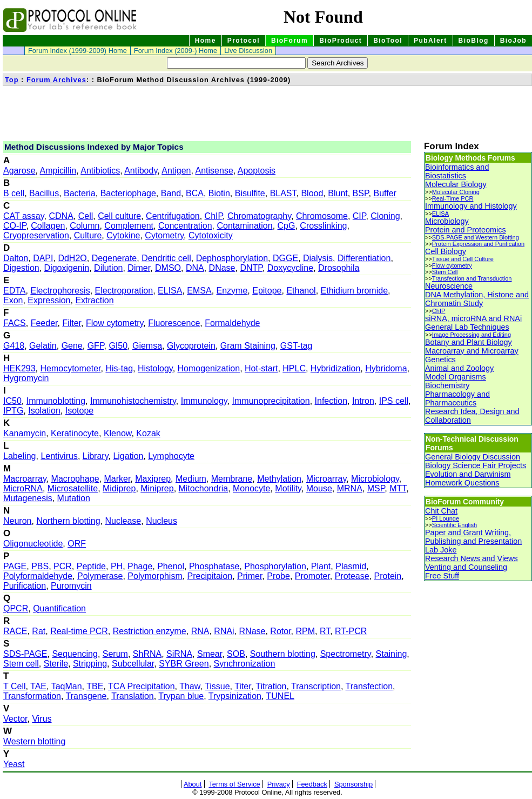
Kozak (148, 433)
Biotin (219, 193)
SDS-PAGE (25, 654)
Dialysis (318, 258)
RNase (252, 631)
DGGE (285, 258)
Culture (88, 235)
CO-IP (15, 226)
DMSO (168, 268)
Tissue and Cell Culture (463, 259)
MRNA (350, 488)
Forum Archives (56, 80)
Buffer (385, 193)
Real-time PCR (79, 631)
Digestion (21, 268)
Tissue (217, 686)
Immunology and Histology (471, 206)
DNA (195, 268)
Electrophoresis (60, 291)
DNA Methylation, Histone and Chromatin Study (477, 299)
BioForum (289, 41)
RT (325, 631)
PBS (40, 566)
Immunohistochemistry (133, 401)
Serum (115, 654)
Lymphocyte (171, 456)
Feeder (44, 323)
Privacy (279, 784)
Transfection (369, 686)
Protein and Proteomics (466, 230)
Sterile (56, 664)
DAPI (43, 258)
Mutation (74, 498)
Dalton (16, 258)
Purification (25, 586)
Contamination (244, 226)
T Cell (15, 686)
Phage (140, 566)
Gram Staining (248, 346)
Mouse (319, 488)
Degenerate (115, 258)
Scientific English (454, 525)
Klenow (118, 433)
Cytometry (164, 235)
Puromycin (71, 586)
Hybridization (335, 368)
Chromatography (259, 216)
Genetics (440, 359)
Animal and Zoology (459, 368)
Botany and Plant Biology (469, 342)
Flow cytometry (115, 323)
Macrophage (75, 479)
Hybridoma (386, 368)
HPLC (294, 368)
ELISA (170, 291)
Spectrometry (346, 654)
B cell (14, 193)
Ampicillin (58, 171)
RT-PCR (351, 631)
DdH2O (72, 258)
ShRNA (147, 654)
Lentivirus (59, 456)
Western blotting (34, 741)
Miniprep (157, 488)
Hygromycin (26, 378)
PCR (63, 566)
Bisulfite (250, 193)
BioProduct (341, 41)
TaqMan (67, 686)
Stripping (90, 664)
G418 (14, 346)
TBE (95, 686)
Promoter (312, 576)
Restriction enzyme (150, 631)
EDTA (14, 291)
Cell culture (119, 216)
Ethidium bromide (355, 291)
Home (206, 41)
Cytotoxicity (211, 235)
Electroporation (124, 291)
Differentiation (364, 258)
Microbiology (375, 479)
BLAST (283, 193)
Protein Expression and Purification (478, 244)
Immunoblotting (56, 401)
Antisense (214, 171)
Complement (129, 226)
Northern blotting (68, 521)
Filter (72, 323)
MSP (376, 488)
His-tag (119, 368)
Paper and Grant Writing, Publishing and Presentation (473, 537)
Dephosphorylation (232, 258)
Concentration (185, 226)
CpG (287, 226)
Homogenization (209, 368)
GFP (96, 346)
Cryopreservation (36, 235)
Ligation (128, 456)
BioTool (388, 41)
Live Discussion (248, 51)
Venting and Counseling (466, 567)
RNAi (224, 631)
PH (117, 566)
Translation (133, 696)
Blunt (338, 193)
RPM (306, 631)
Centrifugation (173, 216)
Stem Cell (445, 272)
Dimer (139, 268)
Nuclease (123, 521)
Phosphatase (214, 566)
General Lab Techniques (467, 327)
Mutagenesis (28, 498)
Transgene (86, 696)
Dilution (108, 268)
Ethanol (301, 291)
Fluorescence (174, 323)
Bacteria (80, 193)
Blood (312, 193)
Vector (15, 719)
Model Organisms (456, 377)
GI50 (118, 346)
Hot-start (261, 368)
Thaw (190, 686)
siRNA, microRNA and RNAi (473, 318)
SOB (236, 654)
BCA (195, 193)
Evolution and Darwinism (468, 474)
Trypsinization (235, 696)
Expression (49, 300)
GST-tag (297, 346)
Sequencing (75, 654)
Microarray (326, 479)
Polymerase (100, 576)
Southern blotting (283, 654)
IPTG (13, 411)
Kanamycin (25, 433)
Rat (39, 631)
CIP (359, 216)
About (193, 784)
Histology (155, 368)
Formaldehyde (232, 323)
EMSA (199, 291)
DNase (222, 268)
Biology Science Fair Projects (476, 465)
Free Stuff (442, 576)
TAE (38, 686)
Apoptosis (257, 171)
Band (171, 193)
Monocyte (251, 488)
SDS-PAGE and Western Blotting (476, 237)
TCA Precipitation (142, 686)
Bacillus (44, 193)
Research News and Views (472, 558)
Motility (288, 488)
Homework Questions (462, 483)
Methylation (279, 479)
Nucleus (161, 521)
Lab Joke (441, 550)
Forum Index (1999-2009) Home (78, 51)
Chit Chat (441, 511)
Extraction (94, 300)
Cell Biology (446, 251)
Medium (191, 479)
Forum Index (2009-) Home (176, 51)
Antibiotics (100, 171)
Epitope (267, 291)
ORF (77, 544)
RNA (200, 631)
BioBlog (474, 41)
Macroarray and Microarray (472, 351)
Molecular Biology (456, 184)
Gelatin (43, 346)
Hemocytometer (70, 368)
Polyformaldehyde (38, 576)
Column (85, 226)
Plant (321, 566)
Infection (331, 401)
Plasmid (351, 566)
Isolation (44, 411)
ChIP (214, 216)
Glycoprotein (191, 346)
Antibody (141, 171)
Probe (278, 576)
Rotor (280, 631)
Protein (388, 576)
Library (96, 456)
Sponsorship (353, 784)
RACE (15, 631)
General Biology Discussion (473, 457)
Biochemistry (447, 385)
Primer (250, 576)
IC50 (12, 401)
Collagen (48, 226)
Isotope (79, 411)
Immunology (204, 401)
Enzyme (232, 291)
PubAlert (430, 41)
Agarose (19, 171)
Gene (72, 346)
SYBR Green (184, 664)
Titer (243, 686)
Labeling (20, 456)
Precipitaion (210, 576)
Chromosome (322, 216)
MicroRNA (23, 488)
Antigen (176, 171)
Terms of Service (234, 784)
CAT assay (24, 216)
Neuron (17, 521)
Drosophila (339, 268)
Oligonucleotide (33, 544)
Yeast (14, 764)
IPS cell (394, 401)
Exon (13, 300)
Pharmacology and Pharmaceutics (457, 398)
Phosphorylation (275, 566)
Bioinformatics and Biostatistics (457, 171)
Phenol (171, 566)
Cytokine (123, 235)
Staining (392, 654)
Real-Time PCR (453, 198)
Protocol (244, 41)
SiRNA (179, 654)
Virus (42, 719)
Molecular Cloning (456, 192)
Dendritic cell (166, 258)
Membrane (232, 479)
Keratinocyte (75, 433)
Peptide (91, 566)
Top (12, 80)
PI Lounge (446, 518)
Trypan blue (181, 696)
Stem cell (21, 664)
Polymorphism (155, 576)
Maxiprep (153, 479)
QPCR (16, 608)
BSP (361, 193)
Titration (271, 686)
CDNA (61, 216)
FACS (15, 323)
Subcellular (133, 664)
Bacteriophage (128, 193)
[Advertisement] (199, 112)
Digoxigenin (67, 268)
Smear (210, 654)
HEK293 (19, 368)
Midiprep (119, 488)
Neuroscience (449, 286)
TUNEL (280, 696)
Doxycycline (290, 268)
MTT (398, 488)
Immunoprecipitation (271, 401)
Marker (117, 479)
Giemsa (147, 346)
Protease (352, 576)
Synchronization (245, 664)
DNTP (251, 268)
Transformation (32, 696)
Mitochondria (204, 488)
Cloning (385, 216)
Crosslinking (323, 226)
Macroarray (25, 479)
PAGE (15, 566)
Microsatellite (73, 488)
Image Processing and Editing (472, 335)
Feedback (312, 784)
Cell (86, 216)
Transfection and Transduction (472, 278)
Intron (363, 401)
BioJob (513, 41)
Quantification (59, 608)
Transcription (316, 686)
